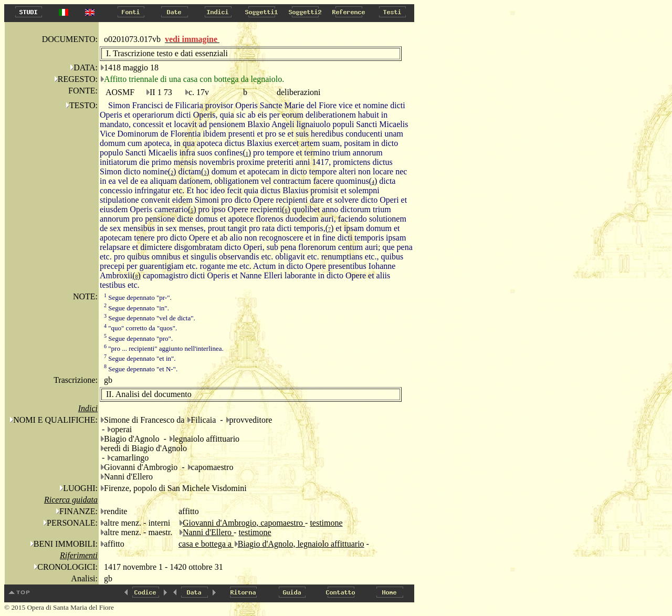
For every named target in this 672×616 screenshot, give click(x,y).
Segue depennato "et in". (140, 358)
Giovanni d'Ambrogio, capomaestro (244, 523)
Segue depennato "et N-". (141, 369)
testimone (326, 523)
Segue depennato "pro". (138, 338)
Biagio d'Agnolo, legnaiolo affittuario (301, 544)
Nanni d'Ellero (208, 532)
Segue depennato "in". (136, 308)
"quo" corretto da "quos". (140, 328)
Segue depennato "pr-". (138, 297)
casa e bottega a (206, 544)
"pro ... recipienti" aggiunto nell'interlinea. (164, 348)
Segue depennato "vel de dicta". (150, 318)
